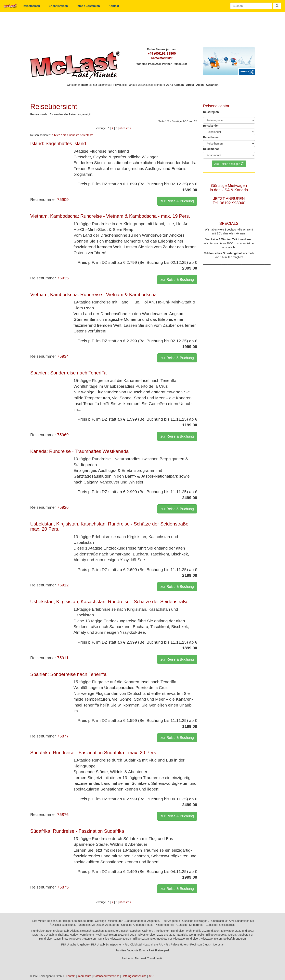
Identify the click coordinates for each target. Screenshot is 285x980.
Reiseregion (211, 112)
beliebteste (87, 135)
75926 (63, 507)
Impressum (84, 976)
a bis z (56, 135)
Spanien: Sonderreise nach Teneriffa (68, 373)
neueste (74, 135)
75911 (63, 658)
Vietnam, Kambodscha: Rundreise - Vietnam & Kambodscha (94, 294)
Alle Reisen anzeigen (229, 164)
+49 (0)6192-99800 (162, 54)
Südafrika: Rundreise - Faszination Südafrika (77, 831)
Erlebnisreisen (59, 6)
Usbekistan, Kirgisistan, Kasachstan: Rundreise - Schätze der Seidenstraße (109, 602)
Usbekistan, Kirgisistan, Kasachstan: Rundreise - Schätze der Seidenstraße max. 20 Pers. (109, 526)
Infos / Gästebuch (89, 6)
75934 (63, 356)
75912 (63, 585)
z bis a (65, 135)
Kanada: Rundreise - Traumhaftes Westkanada (80, 451)
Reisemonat (211, 149)
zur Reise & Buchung (177, 201)
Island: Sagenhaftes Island (58, 143)
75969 (63, 435)
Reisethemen (32, 6)
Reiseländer (211, 126)
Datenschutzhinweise (106, 976)
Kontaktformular (162, 58)
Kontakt (115, 6)
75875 (63, 887)
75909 (63, 199)
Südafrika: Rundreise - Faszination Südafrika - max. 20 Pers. (94, 753)
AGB (151, 976)
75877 (63, 736)
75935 (63, 278)
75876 (63, 814)
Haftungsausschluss (134, 976)
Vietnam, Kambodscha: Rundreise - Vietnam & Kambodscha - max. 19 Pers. (110, 216)
